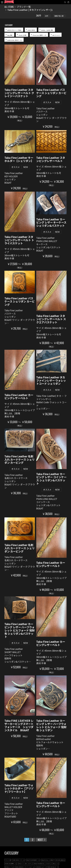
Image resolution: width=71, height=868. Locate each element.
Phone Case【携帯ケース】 (40, 35)
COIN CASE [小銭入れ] (60, 860)
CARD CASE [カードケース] (19, 860)
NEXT (40, 840)
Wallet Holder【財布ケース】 (15, 40)
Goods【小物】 (23, 35)
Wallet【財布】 (32, 30)
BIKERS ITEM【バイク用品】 (15, 30)
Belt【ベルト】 (56, 35)
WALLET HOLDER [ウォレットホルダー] (42, 864)
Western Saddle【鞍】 (47, 30)
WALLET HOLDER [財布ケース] (33, 860)
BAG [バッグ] (56, 864)
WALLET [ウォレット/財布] (47, 860)
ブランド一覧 (24, 7)
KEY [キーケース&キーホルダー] (25, 864)
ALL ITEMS (9, 7)
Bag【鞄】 (10, 35)
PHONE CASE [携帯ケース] (11, 864)
